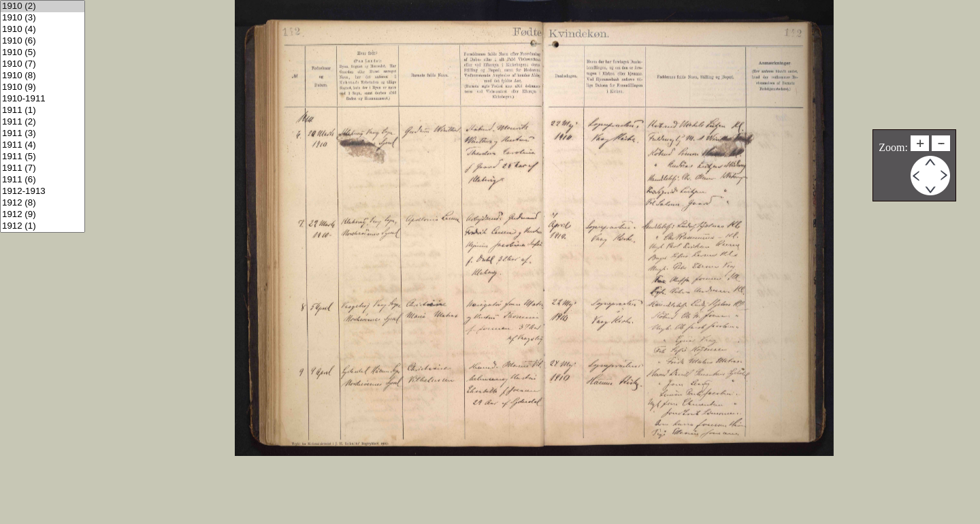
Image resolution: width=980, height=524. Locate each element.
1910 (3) (43, 18)
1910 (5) (43, 53)
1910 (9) (43, 87)
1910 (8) (43, 76)
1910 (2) (43, 6)
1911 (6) (43, 180)
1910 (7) (43, 64)
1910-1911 (43, 99)
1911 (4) (43, 145)
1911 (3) (43, 134)
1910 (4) (43, 30)
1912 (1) (43, 226)
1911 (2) (43, 122)
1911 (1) (43, 111)
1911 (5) (43, 157)
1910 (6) (43, 41)
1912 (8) (43, 203)
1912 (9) (43, 215)
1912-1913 (43, 192)
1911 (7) (43, 168)
